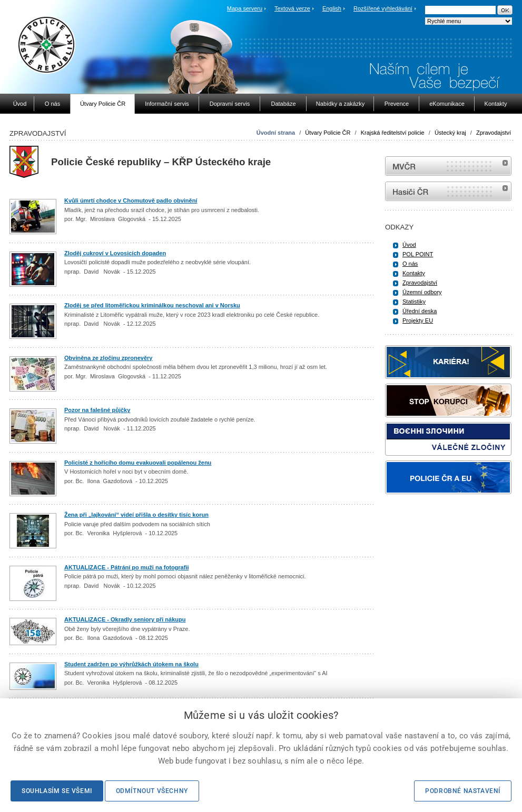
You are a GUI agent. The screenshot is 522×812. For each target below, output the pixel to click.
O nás (410, 264)
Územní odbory (422, 292)
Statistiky (414, 302)
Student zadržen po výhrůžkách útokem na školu (131, 664)
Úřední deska (420, 311)
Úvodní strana (276, 133)
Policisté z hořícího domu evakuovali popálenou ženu (138, 463)
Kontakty (414, 273)
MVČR (448, 166)
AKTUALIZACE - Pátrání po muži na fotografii (127, 567)
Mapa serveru (245, 8)
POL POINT (418, 254)
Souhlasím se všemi (57, 791)
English (332, 8)
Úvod (409, 245)
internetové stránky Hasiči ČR (448, 191)
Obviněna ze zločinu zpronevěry (109, 358)
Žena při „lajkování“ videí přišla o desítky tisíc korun (136, 515)
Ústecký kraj (450, 133)
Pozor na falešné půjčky (97, 410)
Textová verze (292, 8)
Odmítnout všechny (152, 791)
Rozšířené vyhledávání (383, 8)
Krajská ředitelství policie (393, 133)
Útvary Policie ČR (328, 133)
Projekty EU (418, 320)
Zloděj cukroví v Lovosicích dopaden (115, 253)
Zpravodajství (494, 133)
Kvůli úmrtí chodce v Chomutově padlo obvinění (131, 201)
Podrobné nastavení (463, 791)
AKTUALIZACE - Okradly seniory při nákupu (125, 619)
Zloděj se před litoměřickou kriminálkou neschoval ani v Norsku (152, 305)
